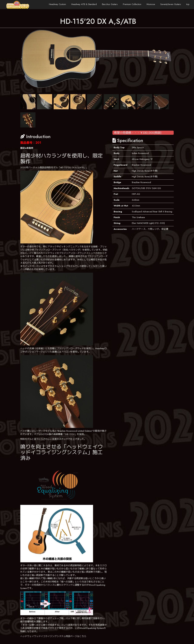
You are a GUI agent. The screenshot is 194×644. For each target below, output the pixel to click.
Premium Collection (132, 4)
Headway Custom (57, 4)
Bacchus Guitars (110, 4)
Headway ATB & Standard (84, 4)
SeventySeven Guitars (171, 4)
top (188, 4)
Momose (151, 4)
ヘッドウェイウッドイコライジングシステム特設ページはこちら (53, 636)
